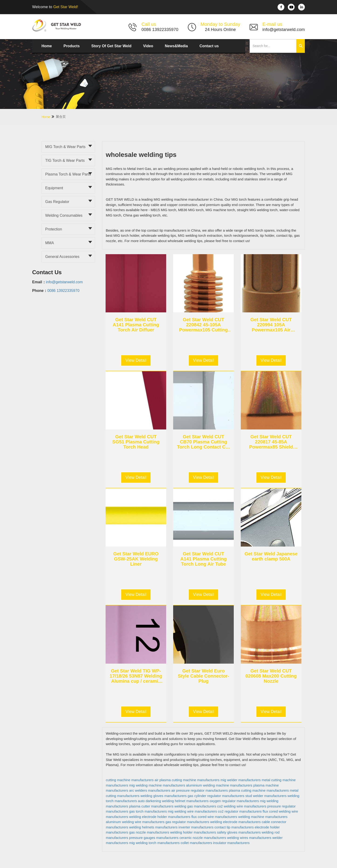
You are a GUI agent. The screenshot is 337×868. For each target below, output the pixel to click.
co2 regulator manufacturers (240, 811)
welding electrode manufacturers (236, 822)
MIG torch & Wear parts (65, 147)
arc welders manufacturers (150, 790)
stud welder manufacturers (266, 796)
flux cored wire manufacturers (214, 817)
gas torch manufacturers (148, 811)
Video (148, 46)
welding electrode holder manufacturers (160, 817)
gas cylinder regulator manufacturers (216, 796)
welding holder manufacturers (193, 832)
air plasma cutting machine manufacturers (187, 780)
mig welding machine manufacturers (157, 785)
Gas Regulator (57, 202)
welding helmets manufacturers (153, 827)
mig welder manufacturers (241, 780)
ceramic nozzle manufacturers (203, 838)
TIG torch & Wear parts (65, 160)
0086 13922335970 (63, 291)
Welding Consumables (64, 215)
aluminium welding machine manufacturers (219, 785)
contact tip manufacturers (234, 827)
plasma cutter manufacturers (151, 806)
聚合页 (61, 117)
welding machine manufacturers (263, 817)
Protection (54, 229)
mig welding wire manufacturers (192, 811)
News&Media (176, 46)
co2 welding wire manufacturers (242, 806)
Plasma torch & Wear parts (68, 174)
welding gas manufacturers (195, 806)
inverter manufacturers (196, 827)
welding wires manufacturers (249, 838)
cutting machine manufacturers (130, 780)
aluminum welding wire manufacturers (135, 822)
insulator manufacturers (231, 843)
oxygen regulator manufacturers (234, 801)
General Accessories (62, 257)
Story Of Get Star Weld (111, 46)
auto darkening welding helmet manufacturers (173, 801)
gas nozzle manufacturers (149, 832)
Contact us (209, 46)
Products (71, 46)
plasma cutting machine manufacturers (259, 790)
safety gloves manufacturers (239, 832)
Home (47, 46)
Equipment (54, 188)
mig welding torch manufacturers (154, 843)
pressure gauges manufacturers (154, 838)
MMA (50, 243)
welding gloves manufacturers (163, 796)
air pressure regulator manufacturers (200, 790)
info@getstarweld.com (64, 282)
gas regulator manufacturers (187, 822)
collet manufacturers (196, 843)
